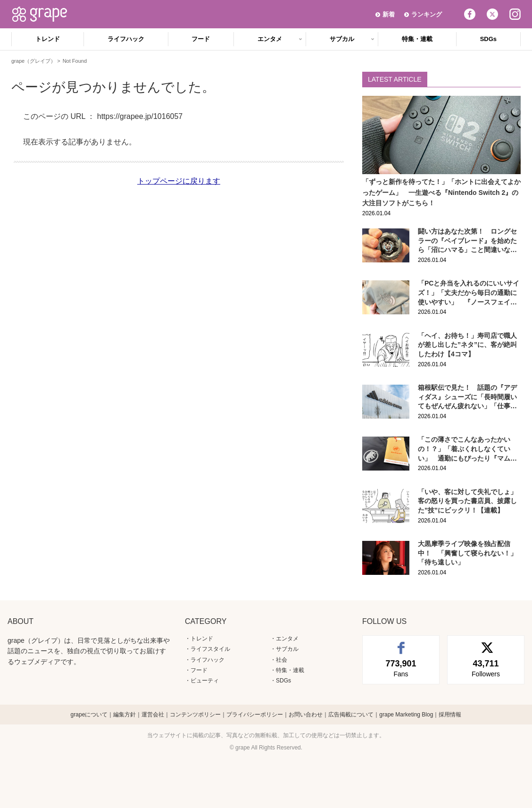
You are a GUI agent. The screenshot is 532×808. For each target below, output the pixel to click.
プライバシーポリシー (255, 715)
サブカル (342, 39)
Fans (401, 668)
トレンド (48, 39)
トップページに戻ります (179, 181)
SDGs (488, 39)
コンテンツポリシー (195, 715)
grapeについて (89, 715)
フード (201, 39)
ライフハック (126, 39)
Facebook (470, 14)
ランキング (427, 14)
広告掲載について (351, 715)
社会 (282, 660)
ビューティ (205, 681)
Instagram (515, 14)
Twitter (492, 14)
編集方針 (125, 715)
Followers (486, 668)
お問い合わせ (306, 715)
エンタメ (270, 39)
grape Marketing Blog (406, 715)
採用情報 (450, 715)
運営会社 (153, 715)
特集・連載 (417, 39)
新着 (389, 14)
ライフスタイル (210, 649)
